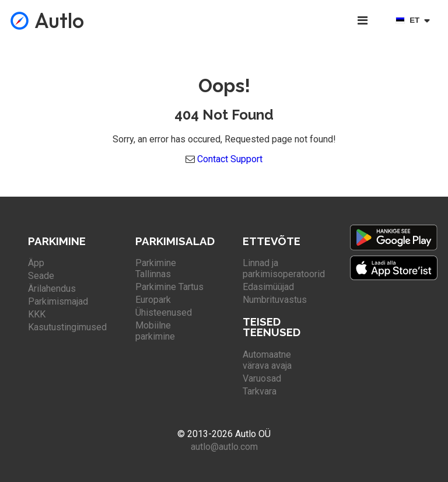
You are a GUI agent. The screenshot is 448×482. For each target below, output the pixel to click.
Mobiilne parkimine (155, 331)
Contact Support (230, 159)
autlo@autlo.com (224, 447)
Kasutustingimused (67, 327)
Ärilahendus (52, 289)
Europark (153, 300)
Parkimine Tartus (169, 287)
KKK (37, 314)
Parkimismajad (58, 301)
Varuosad (262, 378)
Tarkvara (260, 391)
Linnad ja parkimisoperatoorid (284, 268)
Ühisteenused (164, 312)
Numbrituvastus (275, 300)
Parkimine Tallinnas (156, 268)
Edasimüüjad (268, 287)
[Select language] (415, 20)
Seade (41, 276)
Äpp (36, 263)
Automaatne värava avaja (267, 360)
